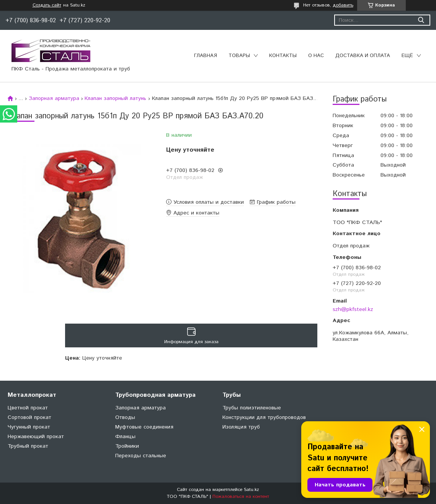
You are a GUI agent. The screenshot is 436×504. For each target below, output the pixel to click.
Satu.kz (251, 490)
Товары (239, 56)
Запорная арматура (54, 98)
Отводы (125, 417)
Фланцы (125, 437)
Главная (206, 56)
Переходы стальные (141, 456)
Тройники (127, 446)
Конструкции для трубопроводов (264, 417)
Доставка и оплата (363, 56)
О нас (316, 56)
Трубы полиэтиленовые (252, 408)
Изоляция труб (241, 427)
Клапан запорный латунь (115, 98)
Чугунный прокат (29, 427)
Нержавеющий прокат (36, 437)
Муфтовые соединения (144, 427)
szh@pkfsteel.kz (353, 309)
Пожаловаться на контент (241, 497)
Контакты (283, 56)
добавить (343, 5)
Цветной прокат (28, 408)
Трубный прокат (28, 446)
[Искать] (421, 20)
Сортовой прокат (29, 417)
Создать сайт (47, 5)
